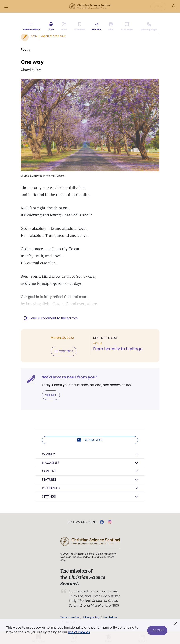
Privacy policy (91, 617)
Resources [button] (51, 488)
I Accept (157, 630)
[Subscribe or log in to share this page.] (64, 27)
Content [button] (49, 471)
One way (32, 62)
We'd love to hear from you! (69, 377)
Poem (34, 36)
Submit (51, 395)
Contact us (90, 440)
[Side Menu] (6, 6)
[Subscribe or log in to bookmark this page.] (80, 27)
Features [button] (49, 480)
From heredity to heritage (118, 349)
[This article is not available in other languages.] (149, 27)
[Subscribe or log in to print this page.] (111, 27)
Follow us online (82, 522)
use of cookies (79, 632)
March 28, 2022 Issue (53, 36)
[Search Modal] (174, 6)
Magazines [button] (51, 463)
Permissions (110, 617)
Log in (158, 6)
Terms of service (70, 617)
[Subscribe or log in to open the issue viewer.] (127, 27)
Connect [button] (49, 454)
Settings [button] (49, 496)
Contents (64, 351)
